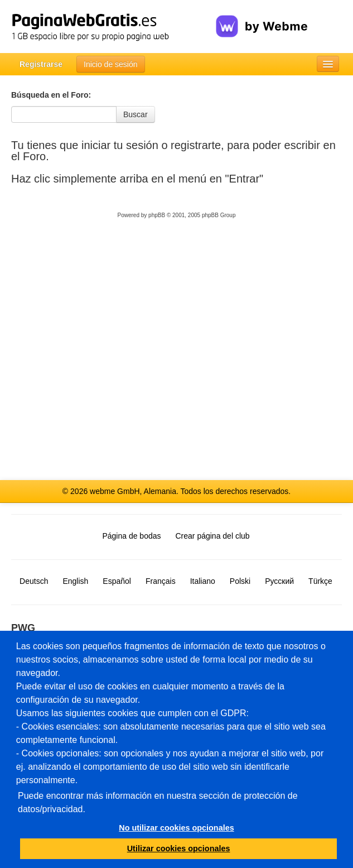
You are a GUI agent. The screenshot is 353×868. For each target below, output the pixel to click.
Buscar (136, 114)
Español (117, 581)
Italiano (203, 581)
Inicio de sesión (111, 64)
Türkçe (320, 581)
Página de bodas (131, 536)
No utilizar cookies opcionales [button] (176, 828)
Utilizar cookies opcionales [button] (179, 848)
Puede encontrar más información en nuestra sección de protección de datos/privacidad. (158, 802)
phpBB (157, 215)
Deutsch (34, 581)
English (75, 581)
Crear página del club (213, 536)
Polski (240, 581)
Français (161, 581)
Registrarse (41, 64)
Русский (279, 581)
